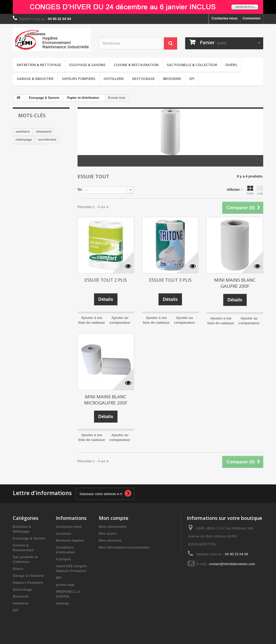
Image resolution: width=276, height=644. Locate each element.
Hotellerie (114, 79)
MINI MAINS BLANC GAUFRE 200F (235, 283)
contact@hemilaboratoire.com (232, 564)
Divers (231, 65)
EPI (192, 79)
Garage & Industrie (35, 79)
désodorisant (26, 155)
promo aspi (65, 585)
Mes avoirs (108, 534)
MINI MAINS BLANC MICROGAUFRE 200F (106, 400)
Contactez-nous (225, 18)
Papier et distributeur (83, 98)
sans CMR (34, 147)
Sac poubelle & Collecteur (192, 65)
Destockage (143, 79)
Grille (250, 190)
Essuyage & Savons (87, 65)
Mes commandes (113, 527)
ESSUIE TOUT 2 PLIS (106, 280)
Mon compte (114, 518)
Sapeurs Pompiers (79, 79)
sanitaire (23, 131)
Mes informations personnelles (124, 547)
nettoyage (24, 139)
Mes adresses (110, 540)
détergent (49, 171)
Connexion (252, 18)
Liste (260, 190)
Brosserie (172, 79)
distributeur (25, 171)
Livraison (64, 534)
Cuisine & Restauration (136, 65)
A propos (64, 559)
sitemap (62, 603)
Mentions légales (70, 540)
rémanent (44, 131)
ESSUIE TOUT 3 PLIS (170, 280)
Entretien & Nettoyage (39, 65)
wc (18, 147)
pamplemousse (28, 163)
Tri (80, 190)
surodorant (47, 139)
